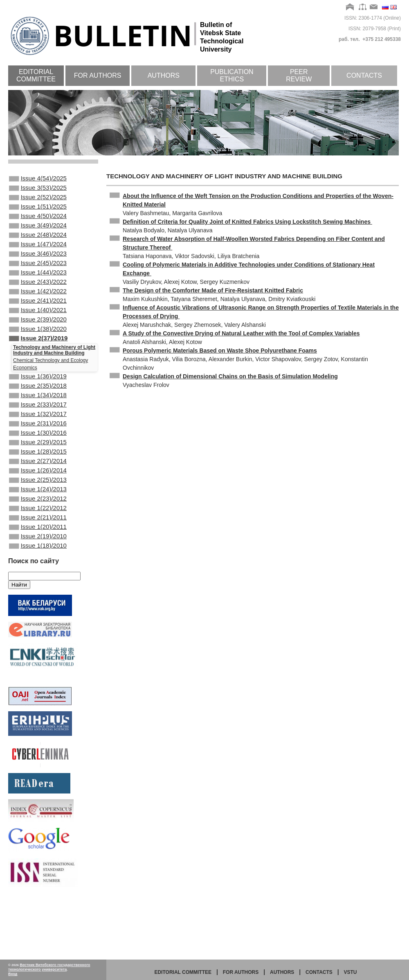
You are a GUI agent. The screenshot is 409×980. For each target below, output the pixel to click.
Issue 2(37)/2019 (38, 367)
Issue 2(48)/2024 (38, 245)
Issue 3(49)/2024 (38, 234)
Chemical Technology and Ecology (51, 390)
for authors (241, 972)
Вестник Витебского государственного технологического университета (49, 967)
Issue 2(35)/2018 (38, 418)
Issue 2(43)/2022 (38, 301)
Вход (13, 974)
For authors (98, 75)
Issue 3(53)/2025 (38, 190)
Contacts (364, 75)
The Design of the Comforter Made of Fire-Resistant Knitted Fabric (213, 290)
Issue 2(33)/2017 (38, 440)
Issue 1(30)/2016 (38, 473)
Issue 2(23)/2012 (38, 550)
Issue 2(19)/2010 (38, 594)
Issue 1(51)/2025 (38, 212)
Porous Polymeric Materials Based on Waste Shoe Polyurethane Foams (220, 351)
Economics (25, 397)
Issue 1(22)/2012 (38, 561)
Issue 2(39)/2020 (38, 345)
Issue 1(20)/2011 (38, 583)
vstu (351, 972)
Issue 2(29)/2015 (38, 484)
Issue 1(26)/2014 (38, 517)
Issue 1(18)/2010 (38, 605)
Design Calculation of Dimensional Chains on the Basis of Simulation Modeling (230, 376)
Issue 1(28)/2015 (38, 495)
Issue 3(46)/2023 (38, 267)
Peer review (299, 75)
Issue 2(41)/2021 (38, 323)
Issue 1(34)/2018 (38, 429)
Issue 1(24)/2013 (38, 539)
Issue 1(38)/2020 (38, 356)
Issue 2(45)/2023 (38, 279)
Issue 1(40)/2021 (38, 334)
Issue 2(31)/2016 (38, 462)
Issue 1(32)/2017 (38, 451)
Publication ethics (232, 75)
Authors (164, 75)
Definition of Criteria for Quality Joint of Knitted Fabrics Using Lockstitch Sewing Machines (247, 222)
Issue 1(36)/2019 (38, 407)
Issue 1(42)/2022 (38, 312)
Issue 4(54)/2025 (38, 179)
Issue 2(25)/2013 (38, 528)
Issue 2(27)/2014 (38, 506)
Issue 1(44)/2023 (38, 290)
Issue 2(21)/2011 (38, 572)
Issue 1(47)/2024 (38, 256)
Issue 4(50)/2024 (38, 223)
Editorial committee (36, 75)
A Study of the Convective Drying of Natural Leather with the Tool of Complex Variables (241, 333)
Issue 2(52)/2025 (38, 201)
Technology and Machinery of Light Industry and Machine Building (54, 380)
